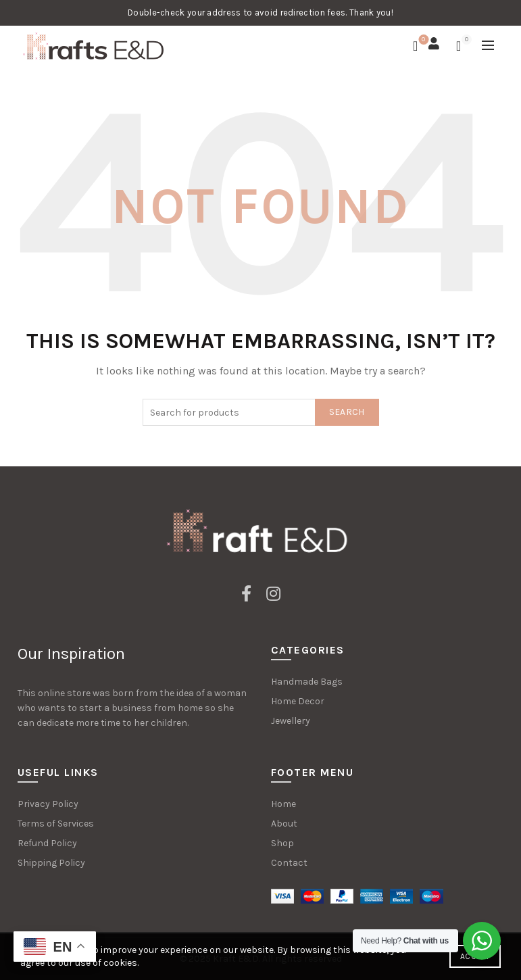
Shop (282, 843)
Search (347, 412)
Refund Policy (47, 843)
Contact (289, 863)
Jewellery (291, 721)
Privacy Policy (48, 804)
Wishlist (422, 40)
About (284, 824)
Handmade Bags (307, 682)
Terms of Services (56, 824)
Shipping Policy (51, 863)
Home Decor (298, 701)
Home (283, 804)
